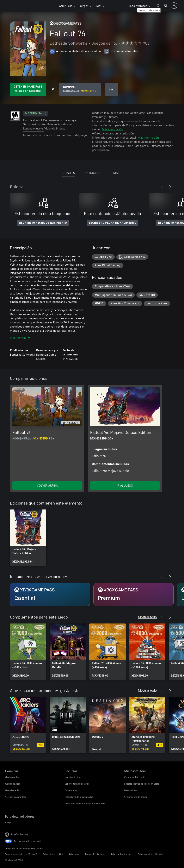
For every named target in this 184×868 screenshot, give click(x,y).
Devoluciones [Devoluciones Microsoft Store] (131, 790)
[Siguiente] (170, 187)
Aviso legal (74, 854)
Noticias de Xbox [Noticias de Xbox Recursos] (73, 777)
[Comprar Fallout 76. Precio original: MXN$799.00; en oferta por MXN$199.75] (80, 89)
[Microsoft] (19, 6)
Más (99, 6)
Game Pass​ (66, 6)
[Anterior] (162, 187)
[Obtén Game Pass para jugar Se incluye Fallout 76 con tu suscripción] (28, 89)
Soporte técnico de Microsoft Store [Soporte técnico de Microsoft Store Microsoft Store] (142, 784)
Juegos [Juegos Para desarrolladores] (8, 822)
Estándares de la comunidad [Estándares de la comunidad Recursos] (79, 797)
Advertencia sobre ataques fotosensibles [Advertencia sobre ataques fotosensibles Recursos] (85, 803)
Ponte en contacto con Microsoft (21, 854)
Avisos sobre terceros (122, 854)
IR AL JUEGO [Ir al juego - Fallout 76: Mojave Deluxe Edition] (125, 485)
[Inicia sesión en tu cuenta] (174, 6)
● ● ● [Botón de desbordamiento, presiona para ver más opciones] (111, 89)
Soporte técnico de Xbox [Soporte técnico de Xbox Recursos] (77, 784)
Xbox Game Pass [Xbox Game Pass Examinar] (13, 790)
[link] (28, 538)
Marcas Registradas (95, 854)
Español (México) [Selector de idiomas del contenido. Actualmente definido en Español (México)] (20, 834)
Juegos (84, 6)
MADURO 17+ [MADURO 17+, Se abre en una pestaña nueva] (35, 114)
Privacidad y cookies (53, 854)
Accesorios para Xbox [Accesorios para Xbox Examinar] (16, 797)
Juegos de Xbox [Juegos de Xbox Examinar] (13, 784)
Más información (112, 129)
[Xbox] (46, 6)
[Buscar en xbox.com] (157, 5)
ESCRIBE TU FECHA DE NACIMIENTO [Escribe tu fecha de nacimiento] (43, 223)
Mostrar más (20, 338)
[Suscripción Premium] (134, 595)
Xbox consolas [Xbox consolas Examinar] (12, 777)
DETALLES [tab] (69, 173)
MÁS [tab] (116, 173)
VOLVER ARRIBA (47, 485)
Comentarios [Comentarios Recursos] (71, 790)
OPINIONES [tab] (93, 173)
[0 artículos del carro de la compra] (165, 5)
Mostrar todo (147, 617)
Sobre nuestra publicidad (150, 854)
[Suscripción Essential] (50, 595)
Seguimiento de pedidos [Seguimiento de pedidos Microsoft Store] (136, 797)
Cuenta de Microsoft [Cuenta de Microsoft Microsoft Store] (134, 777)
